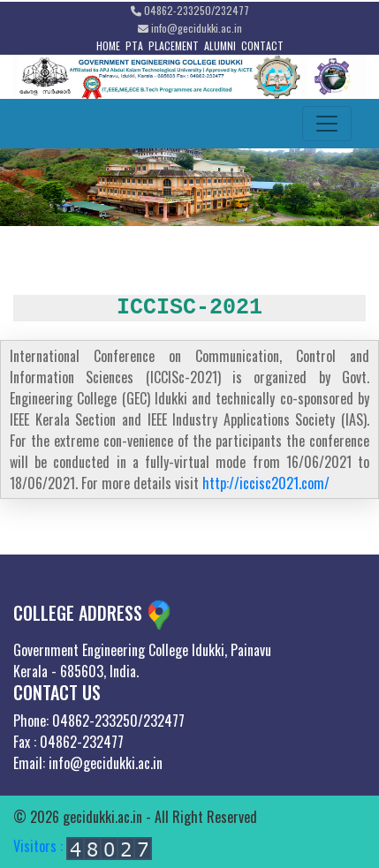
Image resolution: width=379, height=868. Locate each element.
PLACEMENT (174, 45)
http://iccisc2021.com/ (266, 483)
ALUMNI (220, 45)
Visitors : (83, 846)
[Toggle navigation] (327, 124)
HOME (108, 45)
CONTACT (262, 45)
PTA (134, 45)
